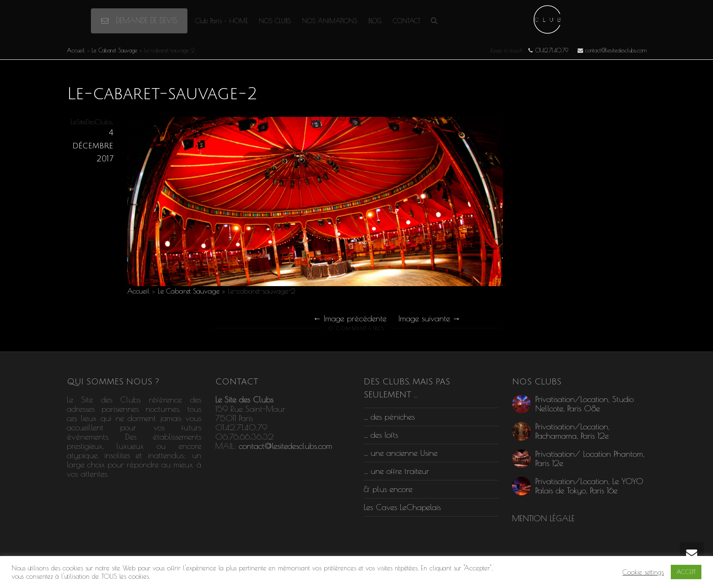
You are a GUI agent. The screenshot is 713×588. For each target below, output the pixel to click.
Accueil (76, 50)
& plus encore (388, 489)
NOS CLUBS (275, 21)
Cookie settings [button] (643, 572)
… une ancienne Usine (401, 453)
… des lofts (381, 435)
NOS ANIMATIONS (330, 21)
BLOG (375, 21)
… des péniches (389, 417)
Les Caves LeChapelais (402, 507)
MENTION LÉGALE (543, 518)
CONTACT (407, 21)
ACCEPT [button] (686, 572)
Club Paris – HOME (222, 21)
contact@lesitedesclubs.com (286, 446)
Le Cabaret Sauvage (114, 50)
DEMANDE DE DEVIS (139, 20)
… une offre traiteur (396, 471)
